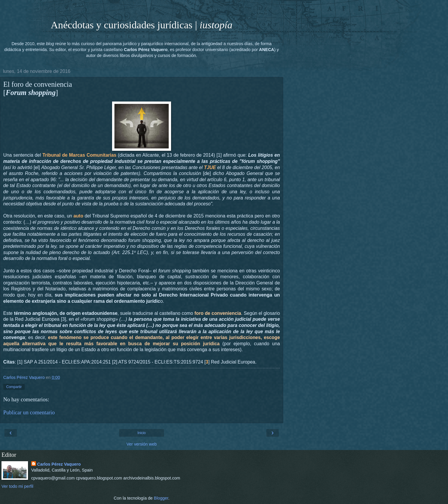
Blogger (161, 498)
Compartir (14, 387)
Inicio (142, 433)
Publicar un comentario (29, 412)
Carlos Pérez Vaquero (59, 464)
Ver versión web (142, 444)
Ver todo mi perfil (17, 486)
